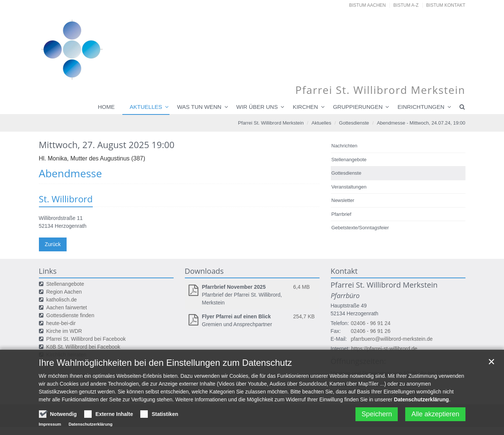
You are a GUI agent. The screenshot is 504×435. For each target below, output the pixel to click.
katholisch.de (62, 300)
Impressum (50, 427)
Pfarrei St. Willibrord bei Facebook (86, 339)
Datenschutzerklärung (421, 402)
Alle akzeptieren (435, 417)
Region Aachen (64, 292)
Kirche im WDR (64, 331)
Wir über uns (257, 107)
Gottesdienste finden (70, 315)
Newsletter (343, 200)
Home (106, 107)
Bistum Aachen (367, 5)
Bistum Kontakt (446, 5)
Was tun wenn (199, 107)
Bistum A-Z (406, 5)
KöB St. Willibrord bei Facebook (83, 347)
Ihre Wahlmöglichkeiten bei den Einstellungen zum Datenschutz (166, 366)
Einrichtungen (421, 107)
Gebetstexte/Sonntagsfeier (360, 228)
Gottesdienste (354, 123)
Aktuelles (146, 107)
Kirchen (305, 107)
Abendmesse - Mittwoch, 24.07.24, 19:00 (421, 123)
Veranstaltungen (349, 187)
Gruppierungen (358, 107)
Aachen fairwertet (67, 307)
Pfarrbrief (341, 214)
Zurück (53, 244)
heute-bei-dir (61, 323)
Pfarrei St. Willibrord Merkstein (271, 123)
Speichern (377, 417)
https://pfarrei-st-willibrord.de (384, 349)
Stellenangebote (349, 160)
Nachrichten (344, 146)
